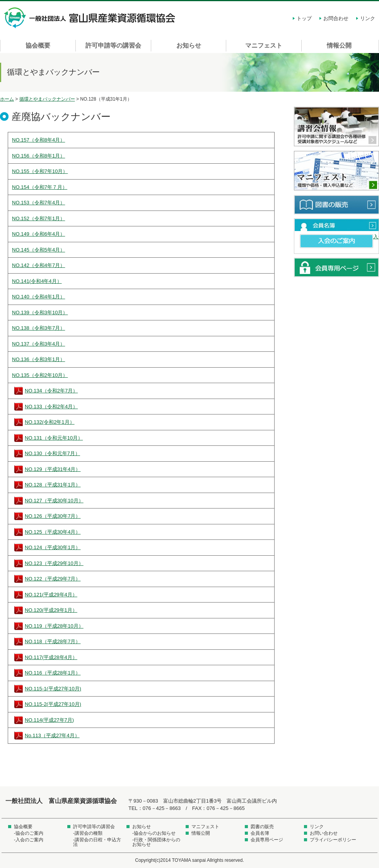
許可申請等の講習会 (113, 45)
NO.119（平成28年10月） (54, 626)
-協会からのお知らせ (154, 833)
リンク (368, 18)
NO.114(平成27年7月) (49, 720)
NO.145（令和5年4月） (38, 250)
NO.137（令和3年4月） (38, 344)
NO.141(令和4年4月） (37, 281)
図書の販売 (336, 205)
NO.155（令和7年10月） (40, 171)
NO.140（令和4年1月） (38, 297)
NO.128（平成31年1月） (53, 485)
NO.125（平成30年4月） (53, 532)
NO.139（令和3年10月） (40, 312)
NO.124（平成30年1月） (53, 547)
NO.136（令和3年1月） (38, 359)
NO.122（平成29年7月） (53, 579)
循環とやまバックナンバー (47, 99)
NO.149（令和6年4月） (38, 234)
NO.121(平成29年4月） (51, 595)
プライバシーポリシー (333, 840)
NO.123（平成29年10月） (54, 563)
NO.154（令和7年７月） (40, 187)
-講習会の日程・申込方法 (97, 842)
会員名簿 (336, 225)
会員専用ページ (336, 267)
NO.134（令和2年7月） (51, 391)
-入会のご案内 (29, 840)
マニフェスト (264, 45)
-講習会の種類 (88, 833)
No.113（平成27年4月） (52, 735)
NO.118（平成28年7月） (53, 641)
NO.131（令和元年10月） (54, 438)
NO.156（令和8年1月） (38, 156)
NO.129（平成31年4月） (53, 469)
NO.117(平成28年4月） (51, 657)
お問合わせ (336, 18)
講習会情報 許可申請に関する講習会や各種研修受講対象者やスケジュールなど (336, 127)
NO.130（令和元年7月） (52, 453)
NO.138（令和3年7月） (38, 328)
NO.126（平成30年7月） (53, 516)
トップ (304, 18)
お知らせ (189, 45)
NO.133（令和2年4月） (51, 407)
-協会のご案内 (29, 833)
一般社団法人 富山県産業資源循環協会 (91, 18)
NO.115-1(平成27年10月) (53, 689)
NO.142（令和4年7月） (38, 265)
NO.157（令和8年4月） (38, 140)
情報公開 (339, 45)
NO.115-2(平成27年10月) (53, 704)
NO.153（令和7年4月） (38, 203)
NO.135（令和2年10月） (40, 375)
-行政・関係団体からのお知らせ (156, 842)
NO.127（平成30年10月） (54, 501)
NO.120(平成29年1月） (51, 610)
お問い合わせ (324, 833)
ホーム (7, 99)
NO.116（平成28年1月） (53, 673)
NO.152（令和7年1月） (38, 218)
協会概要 (38, 45)
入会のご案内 (336, 241)
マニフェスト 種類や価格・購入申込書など (336, 171)
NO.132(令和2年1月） (50, 422)
